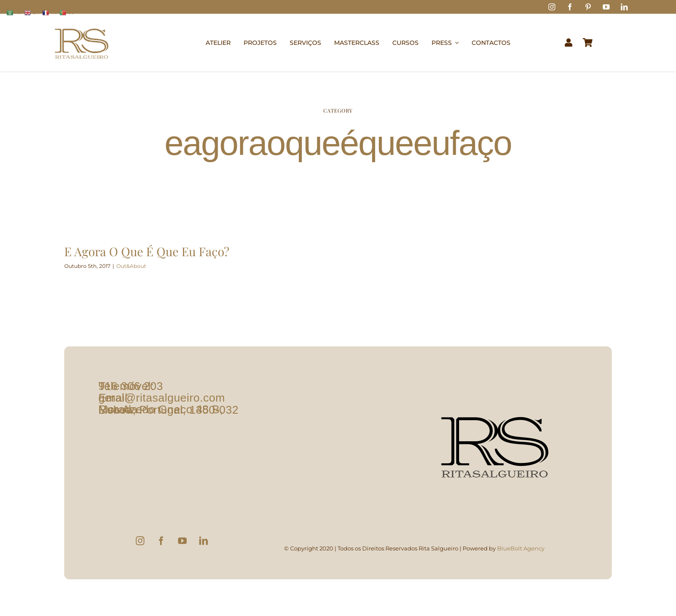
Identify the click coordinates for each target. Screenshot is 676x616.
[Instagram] (140, 541)
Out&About (131, 266)
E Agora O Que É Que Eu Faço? (147, 251)
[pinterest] (588, 7)
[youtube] (606, 7)
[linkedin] (624, 7)
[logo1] (81, 24)
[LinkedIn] (203, 541)
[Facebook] (161, 541)
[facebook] (570, 7)
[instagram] (552, 7)
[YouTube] (182, 541)
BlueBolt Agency (521, 548)
